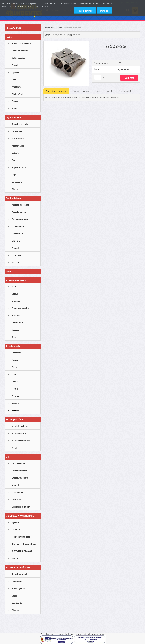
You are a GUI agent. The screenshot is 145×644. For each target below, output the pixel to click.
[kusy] (98, 77)
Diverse (59, 28)
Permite (104, 11)
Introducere (50, 28)
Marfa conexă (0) (105, 91)
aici (48, 6)
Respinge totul (85, 11)
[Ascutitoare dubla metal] (66, 42)
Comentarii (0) (125, 91)
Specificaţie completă (56, 91)
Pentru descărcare (82, 91)
